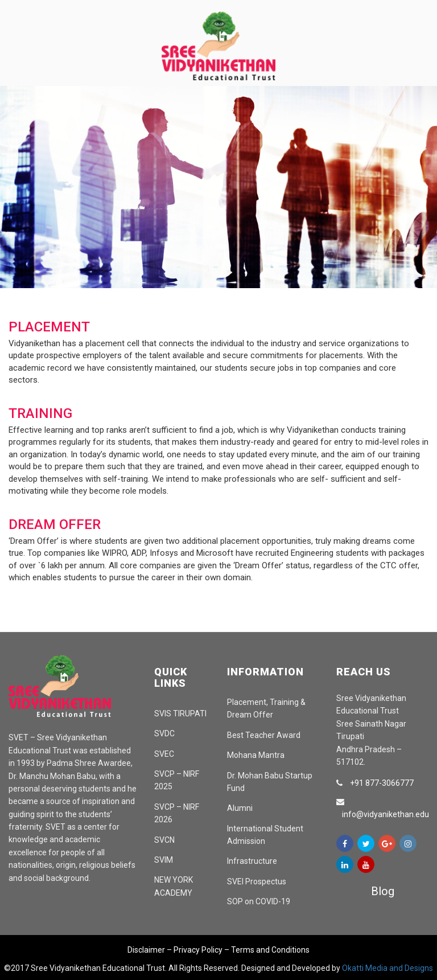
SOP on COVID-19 (259, 901)
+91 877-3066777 (382, 783)
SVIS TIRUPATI (180, 714)
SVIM (164, 860)
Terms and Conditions (270, 950)
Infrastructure (252, 861)
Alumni (240, 808)
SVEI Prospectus (257, 881)
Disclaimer (146, 950)
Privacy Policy (198, 950)
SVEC (164, 754)
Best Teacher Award (264, 735)
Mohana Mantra (256, 755)
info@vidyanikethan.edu (386, 814)
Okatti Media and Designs (387, 968)
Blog (383, 891)
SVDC (164, 733)
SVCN (164, 840)
